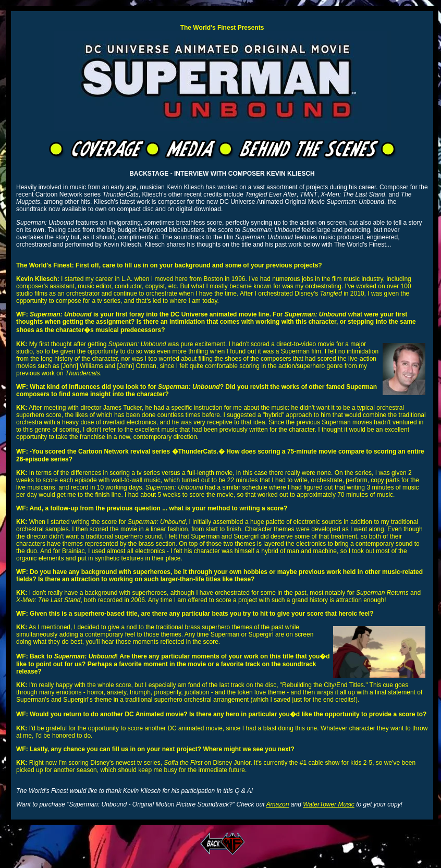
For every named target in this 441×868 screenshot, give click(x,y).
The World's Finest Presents (222, 28)
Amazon (277, 804)
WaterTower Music (329, 804)
